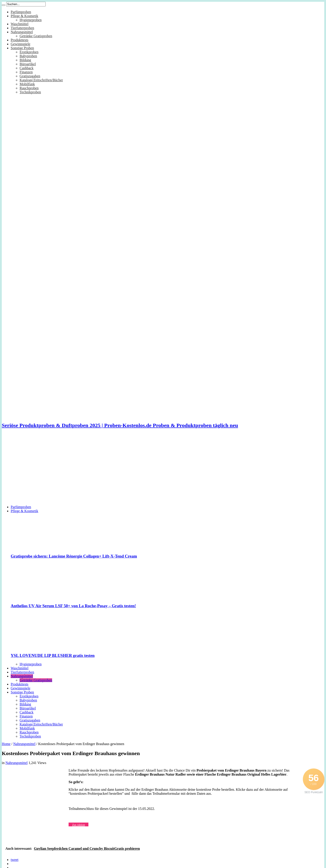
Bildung (25, 60)
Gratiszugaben (30, 76)
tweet (15, 860)
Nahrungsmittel (22, 32)
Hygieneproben (31, 20)
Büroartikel (28, 64)
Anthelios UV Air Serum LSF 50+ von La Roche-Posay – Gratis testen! (73, 606)
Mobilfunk (27, 84)
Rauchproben (29, 88)
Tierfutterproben (22, 28)
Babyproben (28, 56)
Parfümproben (21, 12)
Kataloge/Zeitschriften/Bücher (41, 80)
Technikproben (30, 92)
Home (6, 744)
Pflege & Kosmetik (24, 16)
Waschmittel (20, 24)
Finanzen (26, 72)
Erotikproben (29, 52)
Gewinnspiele (20, 44)
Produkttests (19, 40)
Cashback (26, 68)
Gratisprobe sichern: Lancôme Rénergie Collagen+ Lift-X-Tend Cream (74, 556)
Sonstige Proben (22, 48)
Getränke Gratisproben (36, 36)
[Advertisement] (163, 470)
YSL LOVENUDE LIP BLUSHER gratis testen (53, 655)
